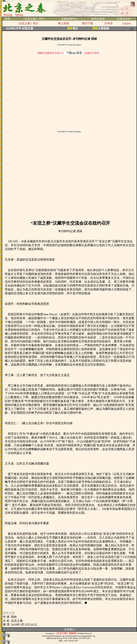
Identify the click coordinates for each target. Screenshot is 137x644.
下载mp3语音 (74, 53)
